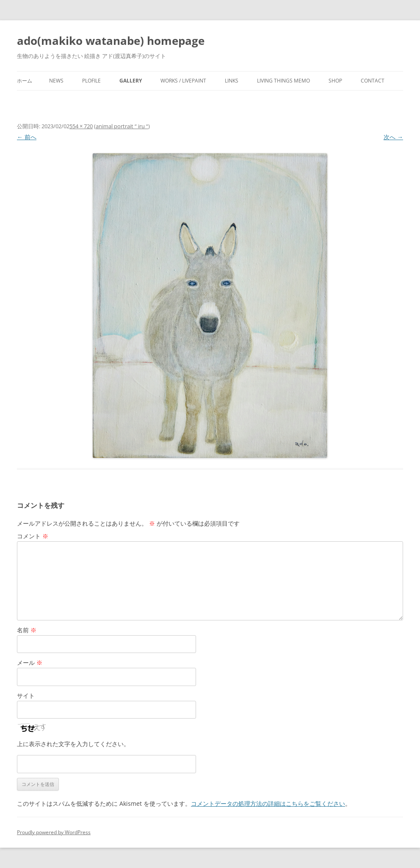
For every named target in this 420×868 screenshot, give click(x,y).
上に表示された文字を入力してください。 (73, 744)
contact (373, 81)
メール (30, 663)
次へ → (393, 137)
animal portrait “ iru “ (122, 126)
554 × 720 (81, 126)
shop (335, 81)
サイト (26, 696)
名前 (27, 630)
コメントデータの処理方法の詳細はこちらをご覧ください (268, 803)
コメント (33, 536)
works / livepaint (183, 81)
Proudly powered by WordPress (54, 832)
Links (232, 81)
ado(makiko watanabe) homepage (111, 41)
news (56, 81)
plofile (91, 81)
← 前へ (27, 137)
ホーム (25, 81)
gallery (131, 81)
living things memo (283, 81)
